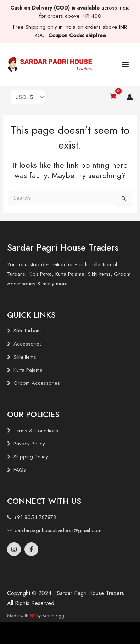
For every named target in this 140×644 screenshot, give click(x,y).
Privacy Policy (29, 444)
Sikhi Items (25, 357)
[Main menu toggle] (125, 64)
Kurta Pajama (28, 370)
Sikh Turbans (28, 331)
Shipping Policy (31, 457)
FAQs (20, 470)
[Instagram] (14, 549)
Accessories (28, 344)
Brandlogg (53, 616)
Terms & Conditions (36, 431)
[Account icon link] (130, 97)
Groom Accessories (37, 383)
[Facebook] (31, 549)
